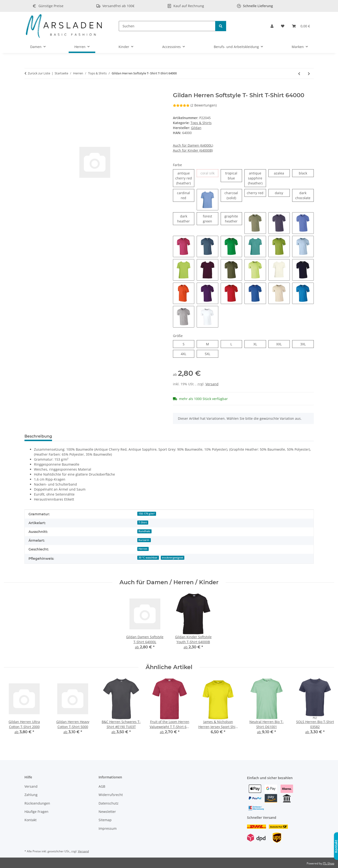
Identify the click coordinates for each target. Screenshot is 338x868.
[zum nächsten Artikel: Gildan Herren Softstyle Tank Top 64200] (309, 74)
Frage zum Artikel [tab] (112, 436)
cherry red (256, 193)
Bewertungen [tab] (73, 436)
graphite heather (233, 219)
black (306, 173)
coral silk (209, 173)
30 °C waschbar (148, 558)
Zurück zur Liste (39, 73)
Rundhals (144, 531)
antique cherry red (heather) (185, 178)
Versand (212, 384)
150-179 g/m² (147, 514)
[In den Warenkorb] (28, 89)
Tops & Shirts (201, 123)
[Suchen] (167, 26)
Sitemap (105, 820)
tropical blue (234, 176)
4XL (186, 354)
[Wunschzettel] (283, 26)
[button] (272, 26)
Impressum (108, 828)
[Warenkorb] (301, 26)
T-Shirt (143, 522)
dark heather (186, 219)
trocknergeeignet (173, 558)
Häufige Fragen (36, 812)
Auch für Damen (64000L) (193, 145)
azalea (282, 173)
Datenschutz (109, 803)
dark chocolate (304, 195)
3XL (306, 344)
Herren (143, 549)
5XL (210, 354)
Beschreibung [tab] (38, 436)
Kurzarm (144, 540)
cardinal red (186, 195)
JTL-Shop (328, 863)
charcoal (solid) (233, 195)
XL (257, 344)
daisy (282, 193)
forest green (211, 219)
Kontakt (31, 820)
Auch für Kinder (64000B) (193, 150)
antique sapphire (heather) (257, 178)
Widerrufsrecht (111, 795)
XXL (282, 344)
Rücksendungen (37, 803)
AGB (102, 786)
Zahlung (31, 795)
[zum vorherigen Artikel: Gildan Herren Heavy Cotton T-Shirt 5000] (299, 74)
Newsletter (107, 812)
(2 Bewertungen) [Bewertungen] (195, 105)
